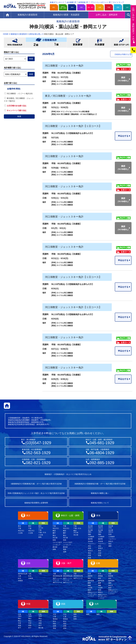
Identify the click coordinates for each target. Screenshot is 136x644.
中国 (109, 7)
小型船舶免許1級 (57, 45)
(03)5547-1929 (38, 443)
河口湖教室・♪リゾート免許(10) (18, 94)
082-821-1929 (38, 463)
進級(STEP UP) (121, 43)
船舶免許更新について (100, 503)
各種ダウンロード (57, 2)
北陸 (81, 7)
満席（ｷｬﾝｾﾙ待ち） (123, 79)
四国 (118, 7)
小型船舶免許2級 (36, 45)
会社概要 (70, 2)
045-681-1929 (102, 443)
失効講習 (100, 43)
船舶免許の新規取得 (19, 34)
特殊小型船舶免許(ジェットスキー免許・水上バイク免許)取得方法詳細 (36, 493)
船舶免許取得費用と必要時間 (36, 503)
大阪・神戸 (90, 7)
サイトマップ (118, 2)
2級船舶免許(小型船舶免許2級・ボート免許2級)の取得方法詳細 (100, 484)
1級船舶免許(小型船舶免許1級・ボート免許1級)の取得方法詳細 (36, 484)
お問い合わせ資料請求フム (134, 25)
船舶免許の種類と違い (100, 493)
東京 (54, 7)
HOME (6, 34)
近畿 (100, 7)
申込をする (123, 136)
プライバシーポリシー (99, 2)
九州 (127, 7)
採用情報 (82, 2)
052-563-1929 (38, 453)
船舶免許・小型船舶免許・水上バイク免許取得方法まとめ (68, 474)
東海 (72, 7)
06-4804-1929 (102, 453)
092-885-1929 (102, 463)
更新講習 (78, 43)
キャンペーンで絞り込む (16, 110)
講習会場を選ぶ (35, 34)
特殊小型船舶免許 (15, 43)
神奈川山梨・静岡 (63, 7)
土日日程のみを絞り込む (16, 106)
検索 (19, 116)
